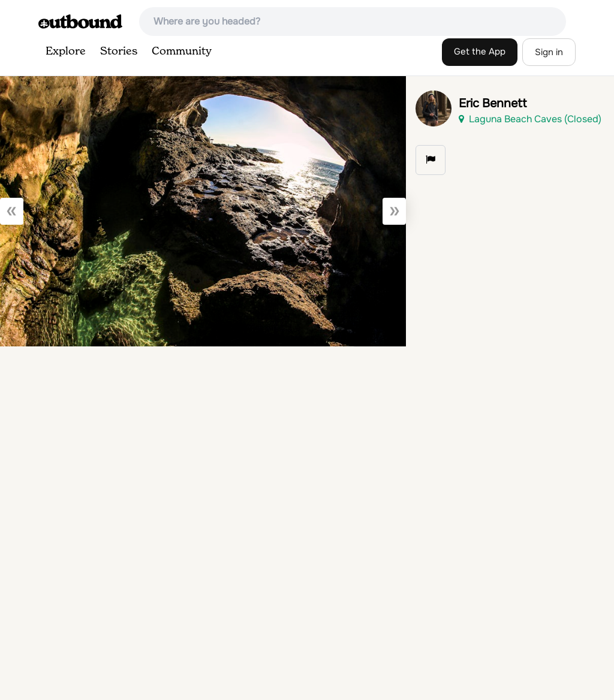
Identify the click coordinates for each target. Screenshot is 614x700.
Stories (119, 52)
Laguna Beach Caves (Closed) (530, 119)
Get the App (480, 52)
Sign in (549, 52)
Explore (66, 52)
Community (182, 52)
